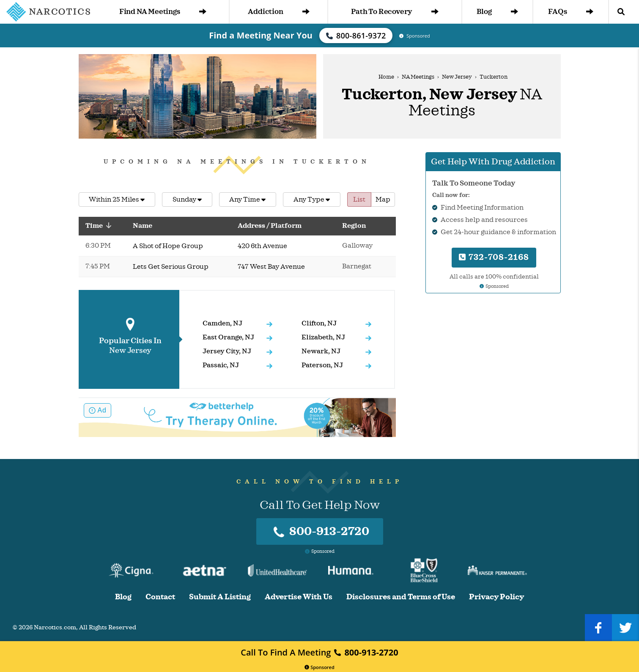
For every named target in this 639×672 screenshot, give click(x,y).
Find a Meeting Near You (261, 35)
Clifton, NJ (319, 323)
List (359, 199)
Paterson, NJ (322, 365)
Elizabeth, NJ (323, 337)
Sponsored (319, 667)
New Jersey (457, 77)
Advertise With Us (299, 597)
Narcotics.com (55, 627)
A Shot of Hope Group (168, 246)
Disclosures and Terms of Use (401, 597)
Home (386, 77)
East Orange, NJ (228, 337)
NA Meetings (418, 77)
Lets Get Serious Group (171, 267)
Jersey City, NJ (227, 351)
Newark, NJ (321, 351)
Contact (160, 597)
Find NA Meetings (163, 12)
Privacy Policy (496, 597)
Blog (497, 12)
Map (383, 199)
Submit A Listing (220, 597)
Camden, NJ (222, 323)
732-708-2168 (494, 257)
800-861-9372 (356, 36)
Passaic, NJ (221, 365)
